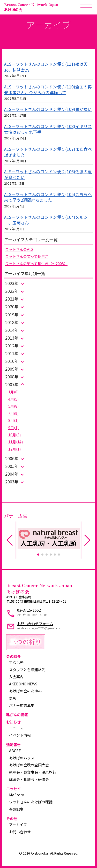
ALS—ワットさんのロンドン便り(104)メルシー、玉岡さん (46, 220)
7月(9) (13, 413)
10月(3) (14, 435)
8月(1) (13, 420)
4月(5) (13, 399)
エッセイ (13, 789)
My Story (16, 795)
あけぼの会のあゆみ (25, 691)
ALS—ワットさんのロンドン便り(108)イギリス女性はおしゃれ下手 (48, 129)
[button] (38, 555)
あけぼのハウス (22, 758)
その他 (12, 819)
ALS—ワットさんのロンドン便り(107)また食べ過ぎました (48, 152)
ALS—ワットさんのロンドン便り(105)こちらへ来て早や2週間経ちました (48, 197)
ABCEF (15, 751)
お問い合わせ (20, 832)
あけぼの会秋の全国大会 (29, 765)
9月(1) (13, 428)
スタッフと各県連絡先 (27, 670)
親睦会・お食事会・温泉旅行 (33, 772)
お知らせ (13, 722)
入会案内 (16, 677)
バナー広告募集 (22, 705)
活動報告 (13, 745)
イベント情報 (20, 735)
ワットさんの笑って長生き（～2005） (36, 264)
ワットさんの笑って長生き (27, 256)
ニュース (16, 728)
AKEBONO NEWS (23, 684)
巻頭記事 (16, 809)
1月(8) (13, 392)
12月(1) (14, 449)
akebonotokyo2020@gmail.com (40, 628)
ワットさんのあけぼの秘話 (31, 802)
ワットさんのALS (19, 249)
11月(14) (16, 442)
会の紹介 (13, 656)
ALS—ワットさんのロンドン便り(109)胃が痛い (48, 109)
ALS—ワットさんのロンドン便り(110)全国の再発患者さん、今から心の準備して (48, 90)
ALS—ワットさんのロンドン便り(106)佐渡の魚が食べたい (48, 174)
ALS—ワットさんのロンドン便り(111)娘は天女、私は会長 (46, 67)
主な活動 (16, 662)
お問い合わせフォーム (35, 624)
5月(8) (13, 406)
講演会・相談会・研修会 (29, 779)
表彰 (13, 698)
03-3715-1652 (29, 610)
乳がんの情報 (17, 715)
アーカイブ (18, 825)
